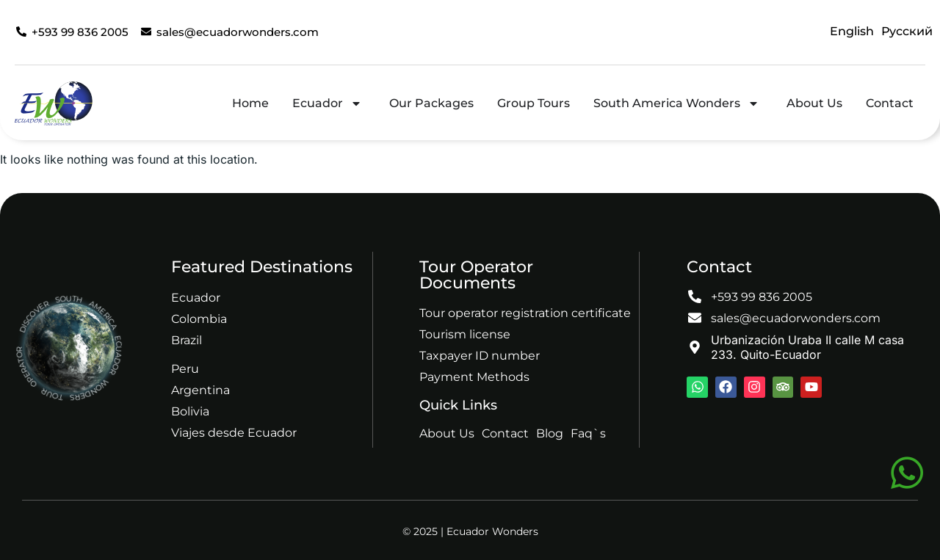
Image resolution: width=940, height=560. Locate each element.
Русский (907, 31)
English (852, 31)
